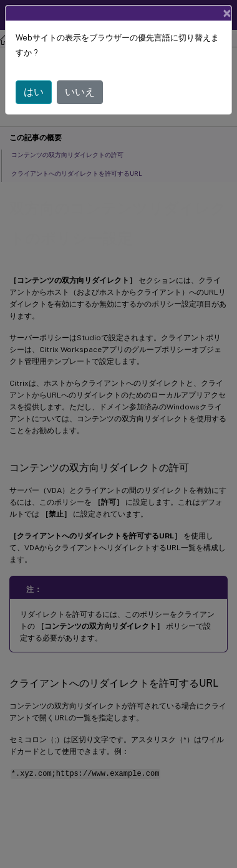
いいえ (80, 92)
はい (34, 92)
